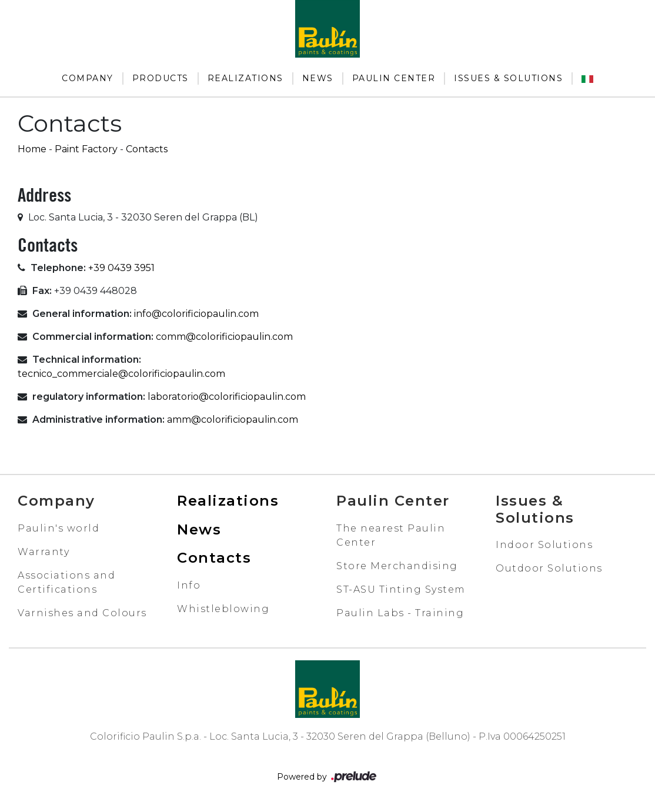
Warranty (44, 552)
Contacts (147, 149)
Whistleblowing (223, 609)
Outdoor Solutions (549, 568)
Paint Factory (86, 149)
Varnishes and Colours (82, 613)
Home (32, 149)
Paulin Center (394, 78)
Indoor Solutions (544, 545)
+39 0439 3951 (121, 268)
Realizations (245, 78)
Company (88, 78)
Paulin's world (59, 528)
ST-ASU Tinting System (401, 589)
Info (189, 585)
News (318, 78)
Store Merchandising (397, 566)
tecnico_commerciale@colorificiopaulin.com (121, 374)
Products (161, 78)
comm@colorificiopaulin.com (224, 337)
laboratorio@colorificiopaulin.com (227, 397)
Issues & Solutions (508, 78)
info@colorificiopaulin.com (196, 314)
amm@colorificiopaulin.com (233, 420)
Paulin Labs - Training (400, 613)
